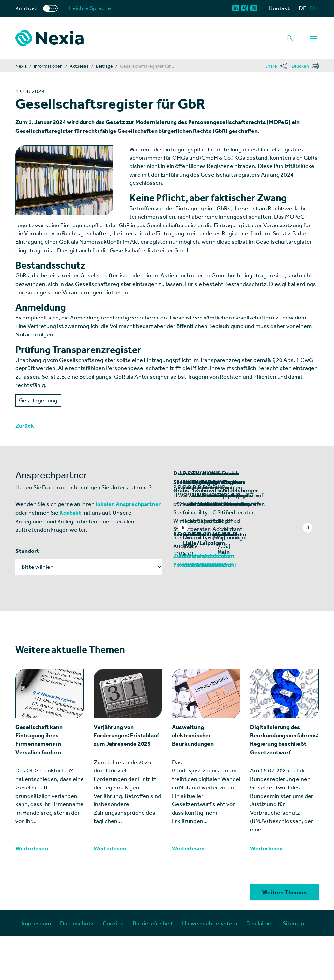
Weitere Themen (284, 936)
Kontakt (279, 8)
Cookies (113, 967)
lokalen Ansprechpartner (128, 504)
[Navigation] (313, 38)
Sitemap (293, 967)
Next (308, 528)
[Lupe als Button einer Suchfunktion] (290, 38)
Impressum (36, 967)
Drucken (300, 66)
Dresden (259, 586)
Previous (183, 528)
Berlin (181, 586)
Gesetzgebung (38, 400)
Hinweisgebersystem (210, 967)
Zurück (25, 426)
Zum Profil (187, 608)
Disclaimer (260, 967)
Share (271, 66)
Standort (27, 551)
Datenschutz (77, 967)
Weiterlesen (32, 892)
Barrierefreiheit (153, 967)
